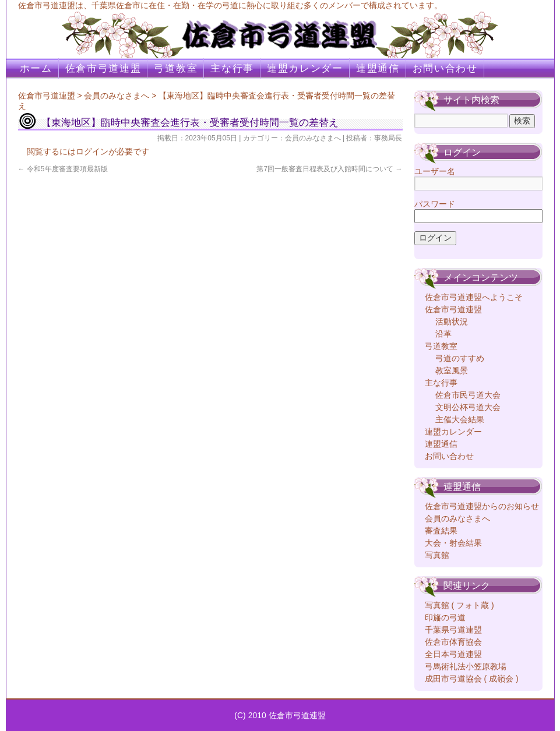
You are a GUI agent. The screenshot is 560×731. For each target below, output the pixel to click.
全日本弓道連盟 (453, 654)
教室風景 (452, 370)
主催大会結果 (460, 419)
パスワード (435, 204)
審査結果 (441, 531)
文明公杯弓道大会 (468, 407)
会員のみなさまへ (117, 96)
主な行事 (232, 68)
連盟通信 (378, 68)
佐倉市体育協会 (453, 642)
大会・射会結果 (453, 543)
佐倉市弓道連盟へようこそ (474, 297)
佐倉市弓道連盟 (103, 68)
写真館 (437, 555)
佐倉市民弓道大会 (468, 395)
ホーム (36, 68)
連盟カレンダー (305, 68)
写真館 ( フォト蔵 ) (459, 605)
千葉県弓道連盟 (453, 630)
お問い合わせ (445, 68)
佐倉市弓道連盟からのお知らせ (482, 506)
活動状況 (452, 322)
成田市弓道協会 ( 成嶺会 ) (472, 679)
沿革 (443, 334)
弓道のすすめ (460, 358)
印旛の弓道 (445, 617)
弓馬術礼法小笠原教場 (466, 666)
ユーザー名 (435, 171)
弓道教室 (176, 68)
